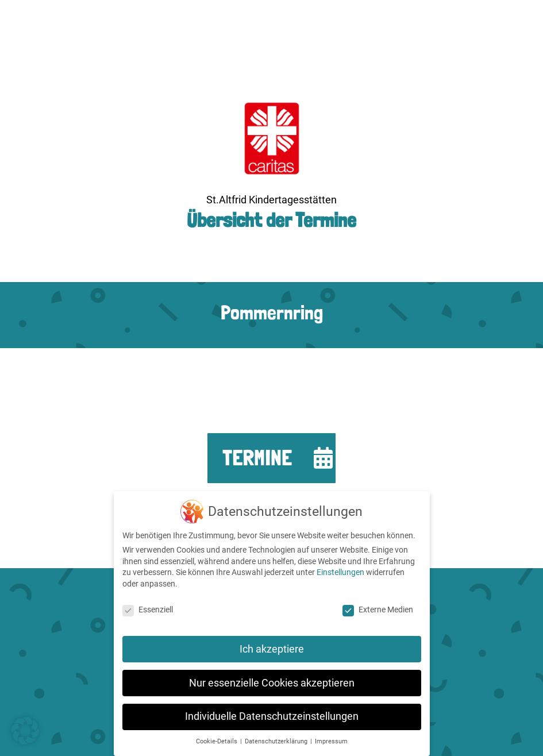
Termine (257, 458)
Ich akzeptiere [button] (272, 649)
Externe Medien (378, 610)
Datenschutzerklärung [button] (277, 741)
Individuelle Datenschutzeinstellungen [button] (272, 716)
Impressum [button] (331, 741)
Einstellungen (340, 572)
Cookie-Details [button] (217, 741)
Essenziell (148, 610)
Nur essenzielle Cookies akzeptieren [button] (272, 683)
